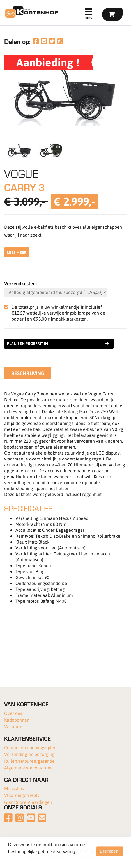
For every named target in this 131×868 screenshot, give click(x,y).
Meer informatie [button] (25, 859)
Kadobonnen (17, 720)
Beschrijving (28, 373)
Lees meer (17, 252)
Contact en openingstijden (30, 747)
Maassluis (14, 788)
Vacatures (14, 726)
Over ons (13, 713)
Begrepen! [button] (110, 851)
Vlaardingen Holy (22, 795)
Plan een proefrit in (58, 344)
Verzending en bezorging (29, 754)
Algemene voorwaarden (28, 768)
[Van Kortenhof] (31, 12)
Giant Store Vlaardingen (28, 802)
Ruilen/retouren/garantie (29, 761)
